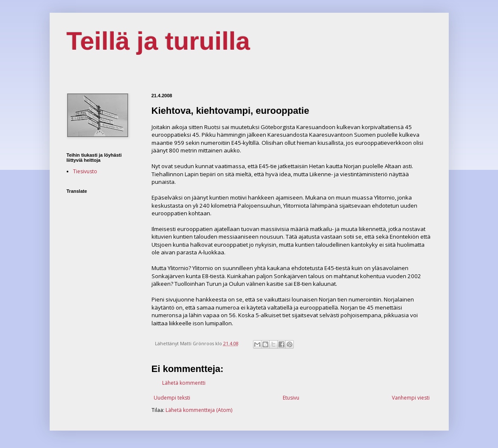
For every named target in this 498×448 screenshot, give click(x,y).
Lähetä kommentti (184, 383)
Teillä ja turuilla (158, 41)
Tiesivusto (85, 171)
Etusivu (291, 398)
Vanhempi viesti (411, 398)
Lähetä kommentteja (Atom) (199, 410)
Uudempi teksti (172, 398)
